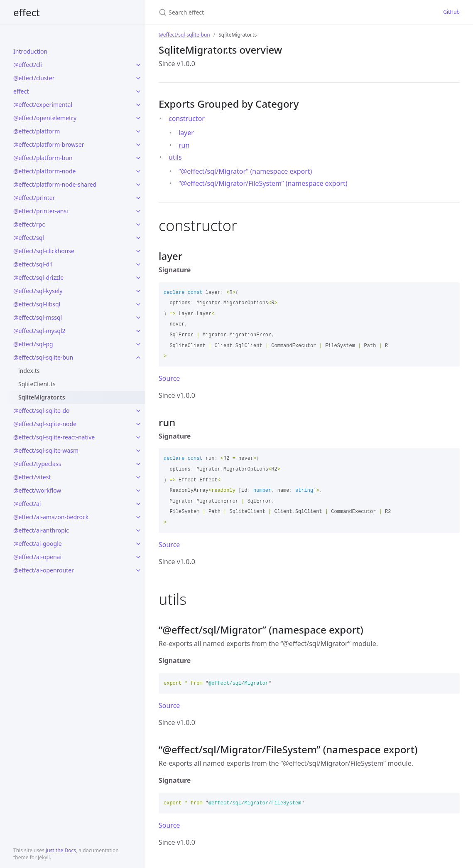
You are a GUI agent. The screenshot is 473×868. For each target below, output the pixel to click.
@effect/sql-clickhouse (44, 251)
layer (186, 133)
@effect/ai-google (38, 544)
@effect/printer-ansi (41, 211)
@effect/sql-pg (33, 344)
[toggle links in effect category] (138, 91)
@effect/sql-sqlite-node (45, 424)
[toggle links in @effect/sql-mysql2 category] (138, 331)
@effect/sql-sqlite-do (42, 411)
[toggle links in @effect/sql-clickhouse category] (138, 251)
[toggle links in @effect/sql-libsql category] (138, 304)
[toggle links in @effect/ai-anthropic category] (138, 530)
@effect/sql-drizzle (38, 277)
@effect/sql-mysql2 (39, 331)
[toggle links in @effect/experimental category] (138, 105)
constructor (187, 118)
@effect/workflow (37, 490)
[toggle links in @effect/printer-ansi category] (138, 211)
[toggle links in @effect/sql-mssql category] (138, 318)
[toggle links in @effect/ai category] (138, 504)
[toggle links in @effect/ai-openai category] (138, 557)
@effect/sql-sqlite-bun (43, 357)
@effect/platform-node (44, 171)
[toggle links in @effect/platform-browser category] (138, 145)
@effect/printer (34, 198)
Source (169, 378)
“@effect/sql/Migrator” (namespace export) (245, 171)
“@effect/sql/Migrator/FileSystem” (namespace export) (263, 183)
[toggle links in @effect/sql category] (138, 238)
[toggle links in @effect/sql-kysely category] (138, 291)
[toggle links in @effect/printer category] (138, 198)
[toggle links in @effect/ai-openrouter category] (138, 570)
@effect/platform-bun (43, 158)
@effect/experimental (43, 105)
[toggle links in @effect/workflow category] (138, 491)
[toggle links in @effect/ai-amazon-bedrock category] (138, 517)
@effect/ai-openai (37, 557)
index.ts (29, 371)
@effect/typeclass (37, 464)
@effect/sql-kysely (38, 291)
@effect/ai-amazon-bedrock (51, 517)
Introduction (30, 51)
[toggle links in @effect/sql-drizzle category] (138, 278)
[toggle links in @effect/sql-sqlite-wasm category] (138, 451)
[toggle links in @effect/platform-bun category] (138, 158)
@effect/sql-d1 (33, 264)
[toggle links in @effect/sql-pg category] (138, 344)
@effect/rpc (29, 224)
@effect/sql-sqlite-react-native (54, 437)
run (184, 145)
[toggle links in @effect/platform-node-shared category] (138, 185)
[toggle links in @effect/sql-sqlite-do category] (138, 411)
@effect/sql (29, 238)
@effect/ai (27, 504)
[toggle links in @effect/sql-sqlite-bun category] (138, 358)
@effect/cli (28, 65)
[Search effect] (239, 12)
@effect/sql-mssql (38, 317)
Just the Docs (61, 850)
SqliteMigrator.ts (42, 397)
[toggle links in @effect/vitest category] (138, 477)
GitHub (451, 12)
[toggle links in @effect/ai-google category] (138, 544)
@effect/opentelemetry (45, 118)
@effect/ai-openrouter (44, 570)
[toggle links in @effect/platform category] (138, 131)
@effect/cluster (34, 78)
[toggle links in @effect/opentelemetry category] (138, 118)
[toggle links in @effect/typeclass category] (138, 464)
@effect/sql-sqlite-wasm (46, 450)
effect (27, 12)
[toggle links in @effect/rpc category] (138, 224)
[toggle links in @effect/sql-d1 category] (138, 264)
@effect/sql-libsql (37, 304)
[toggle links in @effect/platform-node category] (138, 171)
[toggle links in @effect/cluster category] (138, 78)
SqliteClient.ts (37, 384)
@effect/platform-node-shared (55, 184)
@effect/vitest (32, 477)
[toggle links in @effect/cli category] (138, 65)
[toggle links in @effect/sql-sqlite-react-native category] (138, 437)
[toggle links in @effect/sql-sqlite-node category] (138, 424)
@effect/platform (37, 131)
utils (175, 157)
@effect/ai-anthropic (41, 530)
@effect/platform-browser (49, 144)
